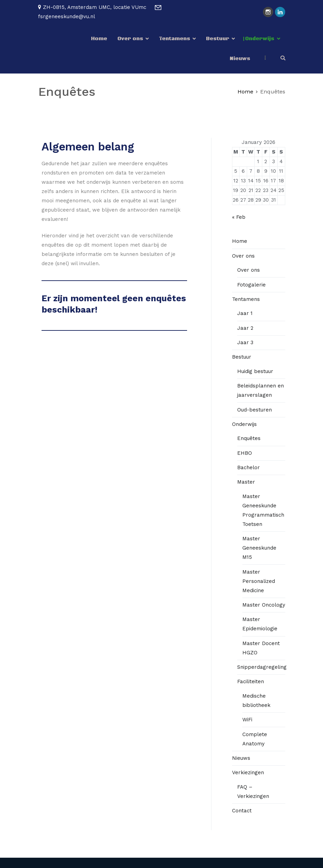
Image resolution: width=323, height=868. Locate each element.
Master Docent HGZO (261, 648)
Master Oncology (264, 605)
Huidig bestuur (255, 371)
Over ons (130, 39)
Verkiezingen (248, 773)
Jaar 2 (245, 328)
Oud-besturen (255, 410)
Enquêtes (249, 438)
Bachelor (249, 467)
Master (246, 482)
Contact (242, 811)
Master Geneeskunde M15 (259, 548)
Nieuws (240, 59)
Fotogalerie (251, 285)
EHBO (245, 453)
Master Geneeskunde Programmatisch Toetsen (263, 510)
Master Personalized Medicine (259, 581)
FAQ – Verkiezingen (253, 792)
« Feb (239, 217)
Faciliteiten (251, 681)
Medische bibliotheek (256, 701)
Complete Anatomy (255, 739)
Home (99, 39)
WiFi (247, 720)
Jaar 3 (245, 342)
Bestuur (218, 39)
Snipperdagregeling (262, 667)
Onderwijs (260, 39)
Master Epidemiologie (260, 624)
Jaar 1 (245, 313)
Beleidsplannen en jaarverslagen (261, 390)
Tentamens (175, 39)
